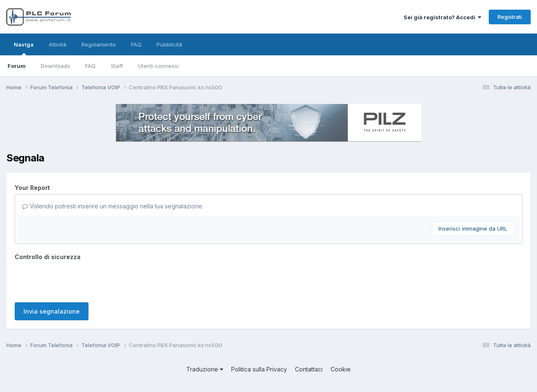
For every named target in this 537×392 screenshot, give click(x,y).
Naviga (24, 48)
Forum (17, 66)
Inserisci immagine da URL (473, 228)
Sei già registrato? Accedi (442, 17)
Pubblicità (169, 44)
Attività (57, 44)
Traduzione (205, 369)
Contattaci (309, 369)
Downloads (55, 66)
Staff (117, 66)
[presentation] (78, 280)
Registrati (510, 17)
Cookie (341, 369)
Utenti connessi (158, 66)
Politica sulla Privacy (259, 369)
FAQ (90, 66)
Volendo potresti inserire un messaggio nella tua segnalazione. (113, 206)
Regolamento (99, 44)
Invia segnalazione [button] (52, 311)
